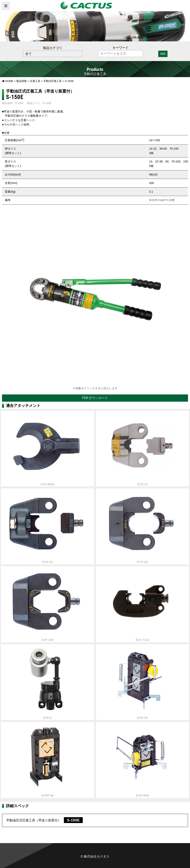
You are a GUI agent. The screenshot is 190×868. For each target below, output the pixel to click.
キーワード (121, 48)
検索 (163, 54)
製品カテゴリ (53, 48)
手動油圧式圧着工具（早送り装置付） (44, 820)
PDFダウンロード (95, 398)
